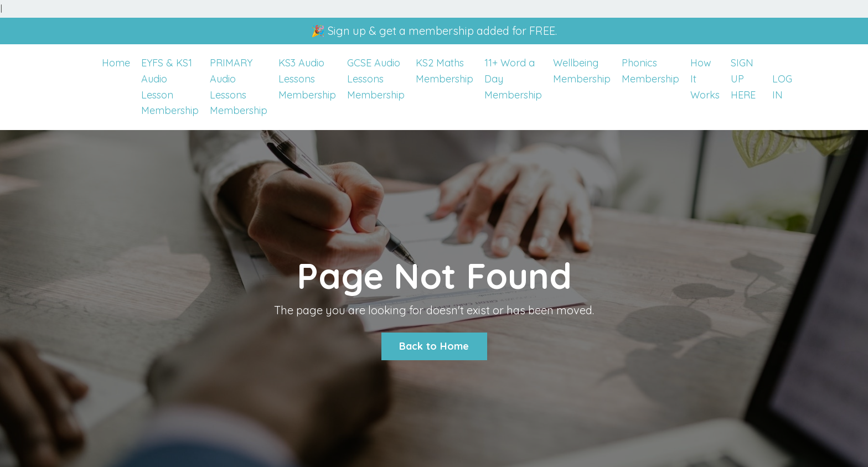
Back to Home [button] (434, 346)
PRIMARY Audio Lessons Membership (239, 87)
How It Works (705, 79)
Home (116, 63)
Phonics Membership (650, 71)
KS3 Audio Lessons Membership (307, 79)
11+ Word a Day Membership (513, 79)
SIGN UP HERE (743, 79)
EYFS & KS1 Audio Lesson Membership (170, 87)
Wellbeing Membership (582, 71)
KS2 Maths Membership (445, 71)
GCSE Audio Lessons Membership (376, 79)
